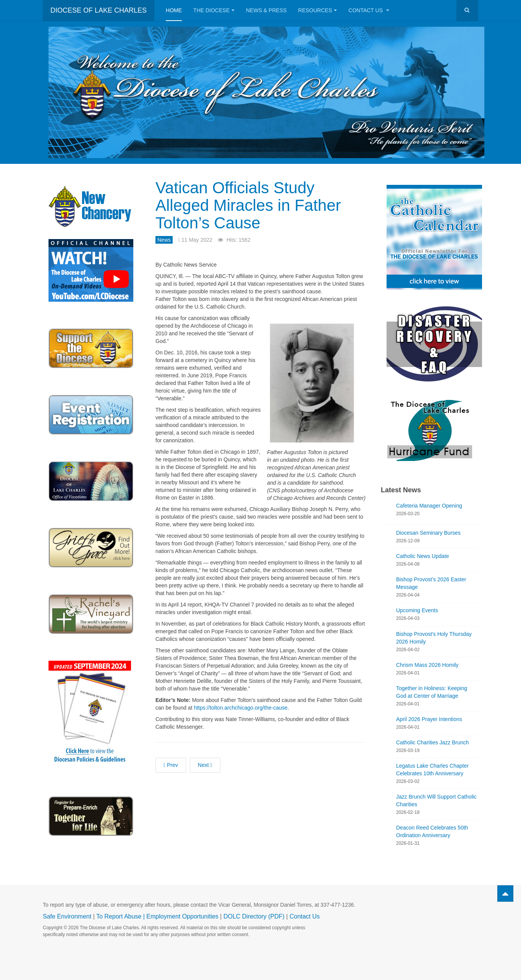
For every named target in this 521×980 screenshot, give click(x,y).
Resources (318, 10)
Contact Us (369, 10)
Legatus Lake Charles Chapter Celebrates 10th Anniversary (432, 770)
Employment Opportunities (182, 916)
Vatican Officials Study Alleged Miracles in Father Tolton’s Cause (248, 205)
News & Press (266, 10)
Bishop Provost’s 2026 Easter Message (431, 583)
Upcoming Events (417, 610)
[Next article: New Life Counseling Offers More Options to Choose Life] (205, 765)
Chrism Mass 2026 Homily (427, 665)
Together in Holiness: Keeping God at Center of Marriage (432, 692)
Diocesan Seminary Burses (428, 533)
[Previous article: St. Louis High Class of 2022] (171, 765)
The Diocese (214, 10)
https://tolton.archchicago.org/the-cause (240, 708)
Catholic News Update (423, 556)
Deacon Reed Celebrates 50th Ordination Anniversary (432, 831)
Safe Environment (67, 916)
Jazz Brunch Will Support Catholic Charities (436, 800)
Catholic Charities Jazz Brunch (433, 742)
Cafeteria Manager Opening (429, 506)
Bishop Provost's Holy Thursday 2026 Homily (434, 638)
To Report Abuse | (121, 916)
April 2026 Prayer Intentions (429, 719)
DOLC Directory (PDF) (254, 916)
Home (174, 10)
